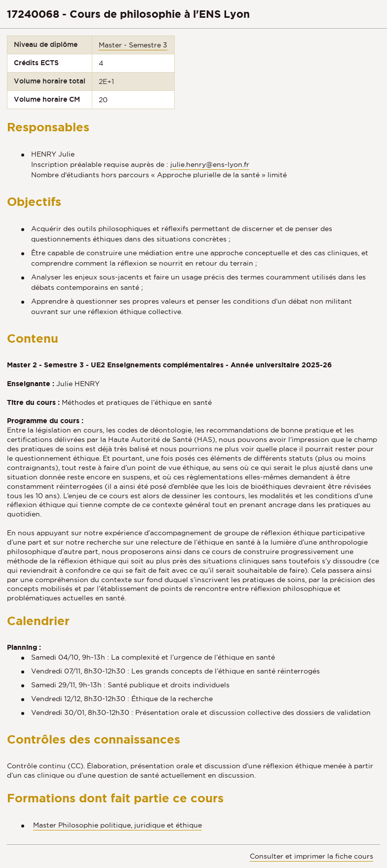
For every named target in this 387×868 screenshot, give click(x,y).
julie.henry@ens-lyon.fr (210, 164)
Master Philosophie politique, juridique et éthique (117, 825)
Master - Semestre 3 (133, 45)
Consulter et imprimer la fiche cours (311, 856)
